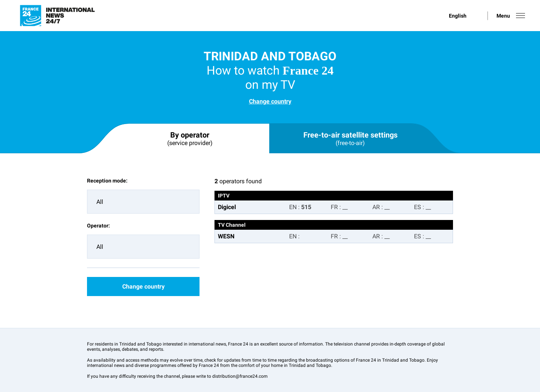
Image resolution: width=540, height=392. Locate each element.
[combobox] (143, 202)
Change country (270, 101)
